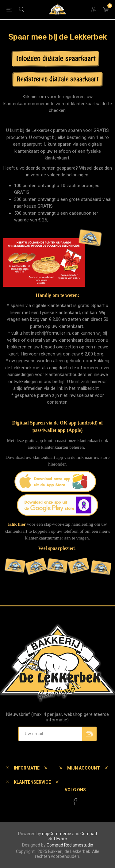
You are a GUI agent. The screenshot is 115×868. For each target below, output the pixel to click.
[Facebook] (75, 802)
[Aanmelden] (50, 734)
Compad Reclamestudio (70, 845)
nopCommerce (57, 834)
